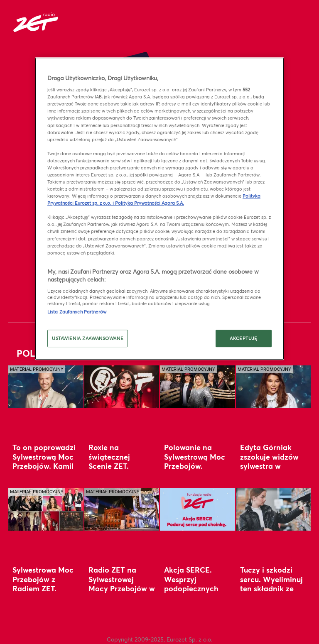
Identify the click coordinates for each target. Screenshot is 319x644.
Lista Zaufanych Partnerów (77, 312)
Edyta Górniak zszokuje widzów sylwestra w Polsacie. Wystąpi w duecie (272, 466)
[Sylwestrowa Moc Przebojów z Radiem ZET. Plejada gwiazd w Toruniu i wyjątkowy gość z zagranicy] (46, 509)
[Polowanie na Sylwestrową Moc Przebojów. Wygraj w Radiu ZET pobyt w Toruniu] (198, 387)
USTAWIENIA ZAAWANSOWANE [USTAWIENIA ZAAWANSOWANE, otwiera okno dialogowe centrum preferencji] (88, 339)
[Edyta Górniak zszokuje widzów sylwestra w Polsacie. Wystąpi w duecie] (274, 387)
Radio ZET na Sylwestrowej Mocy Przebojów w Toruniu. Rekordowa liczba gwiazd (122, 593)
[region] (159, 209)
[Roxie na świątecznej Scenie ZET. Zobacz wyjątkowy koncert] (122, 387)
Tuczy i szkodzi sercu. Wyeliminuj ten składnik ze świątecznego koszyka (271, 588)
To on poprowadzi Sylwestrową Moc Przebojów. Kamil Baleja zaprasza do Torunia (44, 466)
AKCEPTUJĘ (243, 339)
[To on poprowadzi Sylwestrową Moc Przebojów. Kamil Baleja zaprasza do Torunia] (46, 387)
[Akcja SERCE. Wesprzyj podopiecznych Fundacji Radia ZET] (198, 509)
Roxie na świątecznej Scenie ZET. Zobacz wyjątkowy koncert (122, 466)
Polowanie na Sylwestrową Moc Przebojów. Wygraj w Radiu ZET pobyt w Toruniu (195, 470)
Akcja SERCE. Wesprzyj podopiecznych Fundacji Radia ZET (191, 588)
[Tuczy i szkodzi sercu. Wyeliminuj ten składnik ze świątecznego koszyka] (274, 509)
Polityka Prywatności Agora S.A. (150, 203)
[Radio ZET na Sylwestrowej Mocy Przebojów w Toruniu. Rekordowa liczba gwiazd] (122, 509)
